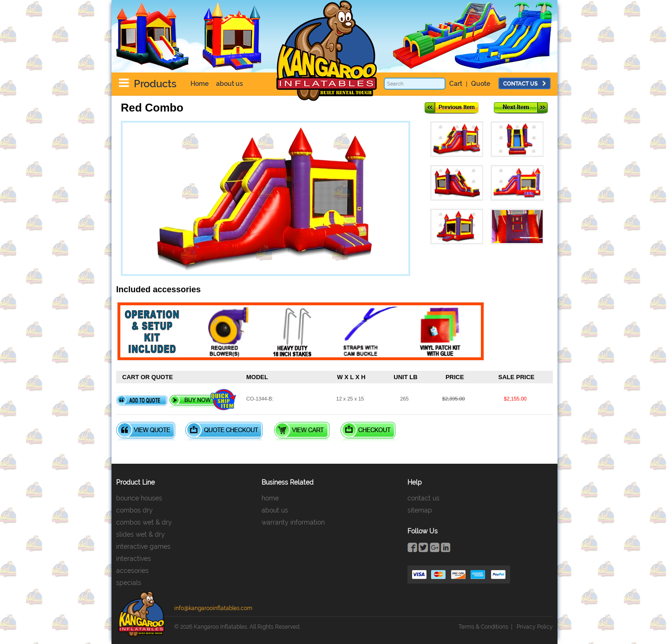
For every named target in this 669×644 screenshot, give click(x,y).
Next (521, 108)
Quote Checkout (224, 431)
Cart (456, 84)
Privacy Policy (535, 627)
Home (200, 84)
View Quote (146, 431)
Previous (452, 108)
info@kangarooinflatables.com (213, 608)
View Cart (302, 431)
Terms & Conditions (483, 627)
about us (230, 84)
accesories (132, 571)
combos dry (134, 510)
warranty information (293, 522)
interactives (134, 559)
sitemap (420, 510)
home (270, 498)
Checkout (368, 431)
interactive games (143, 546)
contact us (525, 84)
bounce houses (139, 498)
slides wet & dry (141, 534)
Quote (481, 84)
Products (155, 84)
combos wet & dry (144, 522)
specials (129, 583)
